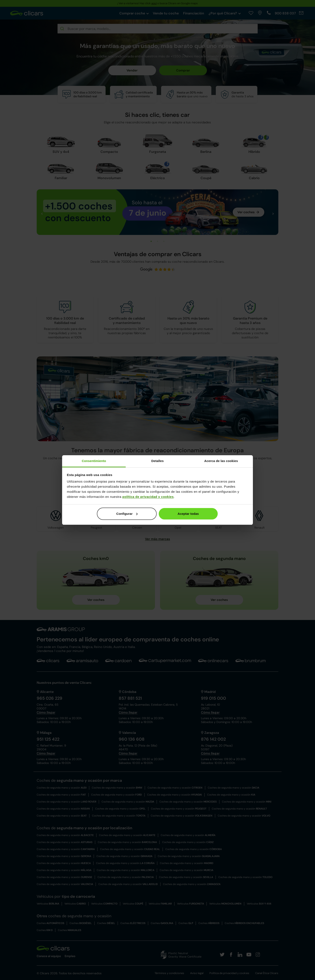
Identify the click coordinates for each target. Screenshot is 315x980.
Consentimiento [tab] (94, 461)
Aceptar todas (188, 514)
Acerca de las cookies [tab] (221, 461)
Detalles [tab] (157, 461)
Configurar (127, 514)
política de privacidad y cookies (148, 497)
